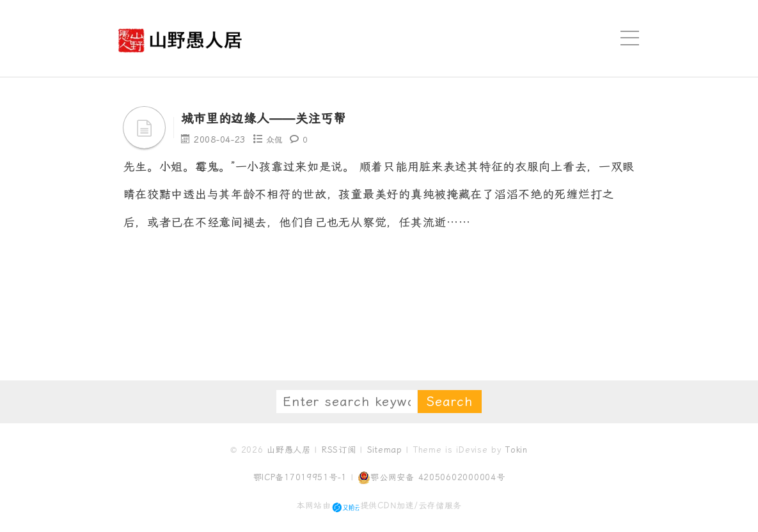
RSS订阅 (339, 450)
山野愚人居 (289, 450)
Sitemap (385, 450)
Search (450, 402)
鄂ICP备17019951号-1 (300, 477)
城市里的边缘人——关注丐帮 (284, 118)
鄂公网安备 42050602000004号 (431, 478)
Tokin (517, 450)
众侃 (275, 139)
